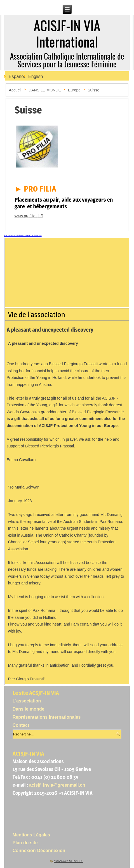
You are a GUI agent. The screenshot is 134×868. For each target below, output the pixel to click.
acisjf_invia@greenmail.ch (57, 785)
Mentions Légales (31, 835)
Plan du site (25, 843)
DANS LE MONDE (45, 90)
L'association (27, 701)
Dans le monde (29, 709)
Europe (74, 90)
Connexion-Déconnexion (39, 851)
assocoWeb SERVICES (68, 861)
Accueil (15, 90)
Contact (21, 725)
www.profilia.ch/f (29, 216)
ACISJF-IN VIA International (67, 33)
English (36, 76)
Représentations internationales (47, 717)
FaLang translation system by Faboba (23, 235)
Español (17, 76)
